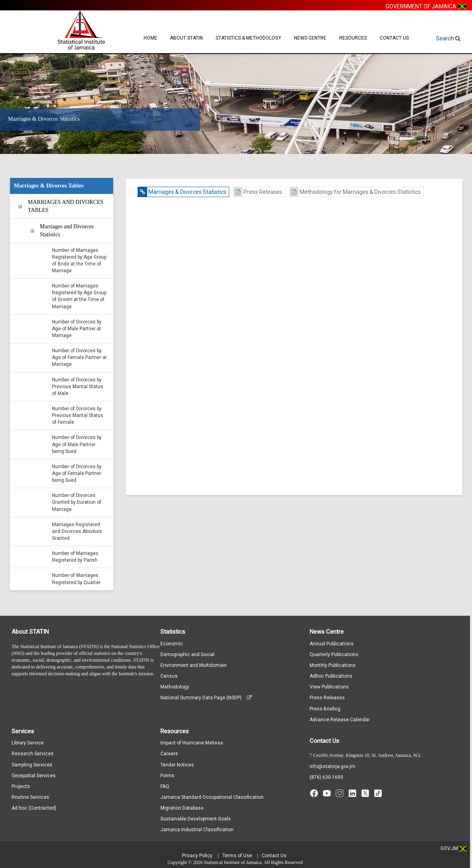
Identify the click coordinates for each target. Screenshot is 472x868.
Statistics (173, 632)
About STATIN (186, 38)
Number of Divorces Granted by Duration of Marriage (77, 502)
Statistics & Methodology (248, 38)
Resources (353, 38)
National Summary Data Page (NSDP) (206, 698)
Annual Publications (332, 644)
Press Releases (258, 192)
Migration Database (182, 808)
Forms (167, 776)
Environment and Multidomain (194, 665)
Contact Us (394, 38)
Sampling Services (32, 765)
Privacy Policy (197, 856)
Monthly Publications (333, 665)
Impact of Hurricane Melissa (192, 743)
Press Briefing (325, 709)
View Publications (329, 687)
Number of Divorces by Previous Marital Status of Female (78, 415)
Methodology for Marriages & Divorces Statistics (355, 192)
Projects (21, 786)
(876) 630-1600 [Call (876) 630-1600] (326, 777)
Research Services (33, 754)
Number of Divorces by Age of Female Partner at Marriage (79, 357)
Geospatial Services (34, 776)
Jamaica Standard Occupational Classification (212, 797)
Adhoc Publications (331, 676)
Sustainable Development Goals (196, 819)
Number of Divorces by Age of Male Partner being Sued (77, 444)
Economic (172, 644)
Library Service (28, 743)
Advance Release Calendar (340, 720)
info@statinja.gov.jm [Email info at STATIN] (332, 766)
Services (23, 731)
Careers (169, 754)
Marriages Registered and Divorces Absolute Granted (77, 531)
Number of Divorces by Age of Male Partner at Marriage (77, 329)
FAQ (165, 786)
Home (150, 38)
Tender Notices (177, 765)
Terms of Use (237, 856)
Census (169, 676)
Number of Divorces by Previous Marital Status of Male (78, 387)
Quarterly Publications (334, 654)
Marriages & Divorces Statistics (182, 192)
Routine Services (30, 797)
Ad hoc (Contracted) (34, 808)
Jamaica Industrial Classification (197, 830)
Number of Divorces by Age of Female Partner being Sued (77, 473)
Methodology (175, 687)
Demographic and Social (187, 654)
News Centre (310, 38)
